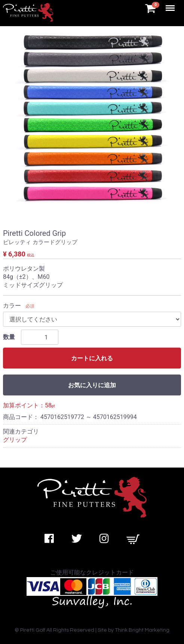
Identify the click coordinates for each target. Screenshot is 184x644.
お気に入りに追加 (92, 385)
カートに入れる (92, 358)
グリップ (15, 440)
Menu (171, 4)
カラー (12, 306)
